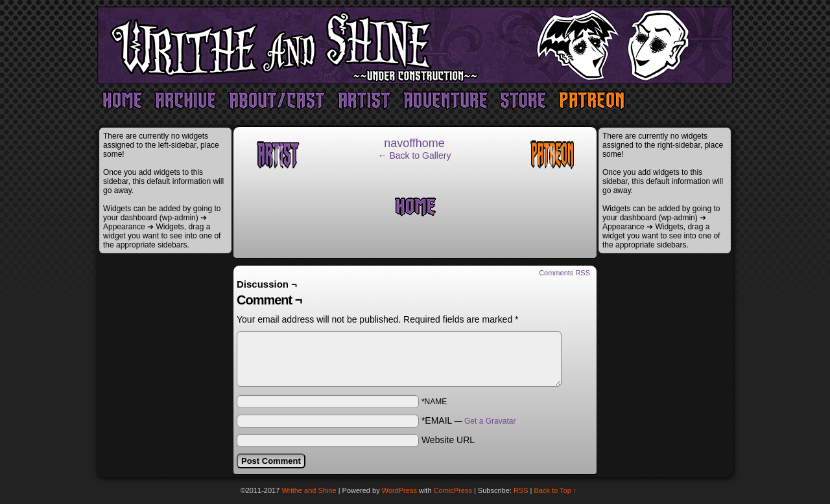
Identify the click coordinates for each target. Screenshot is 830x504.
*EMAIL (469, 420)
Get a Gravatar (490, 421)
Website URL (448, 440)
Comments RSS (564, 273)
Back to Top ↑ (556, 490)
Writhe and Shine (415, 45)
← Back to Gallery (415, 155)
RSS (521, 490)
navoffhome (414, 143)
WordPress (399, 490)
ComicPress (453, 490)
